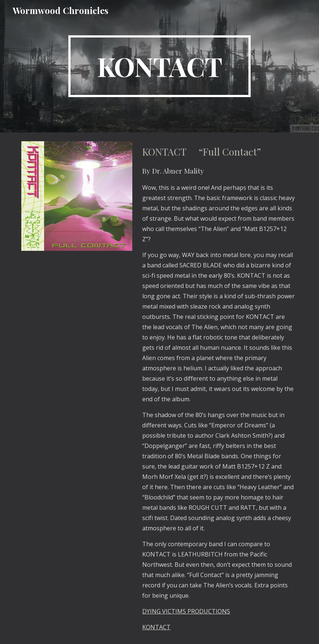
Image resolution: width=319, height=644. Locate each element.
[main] (159, 66)
